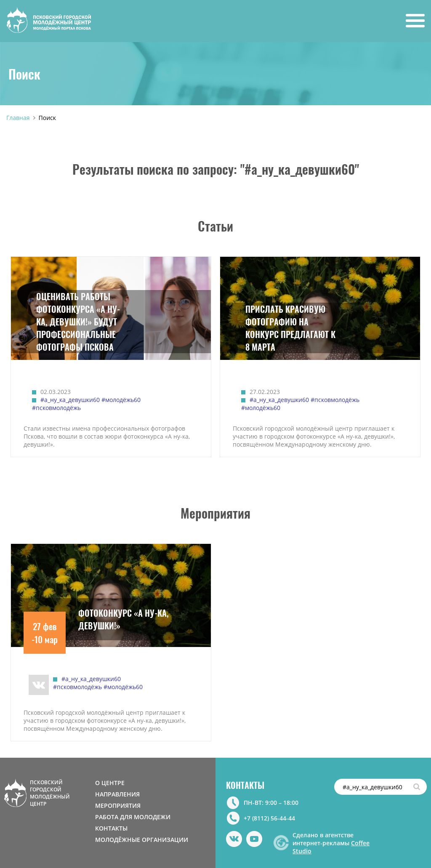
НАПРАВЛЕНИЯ (117, 794)
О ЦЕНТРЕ (110, 783)
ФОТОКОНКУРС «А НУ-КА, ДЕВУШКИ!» (124, 619)
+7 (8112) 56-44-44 (269, 818)
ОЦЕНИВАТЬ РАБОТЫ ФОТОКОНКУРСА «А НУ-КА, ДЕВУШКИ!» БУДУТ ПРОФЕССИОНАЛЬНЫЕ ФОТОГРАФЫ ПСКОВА (78, 322)
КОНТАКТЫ (111, 828)
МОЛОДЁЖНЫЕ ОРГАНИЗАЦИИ (142, 840)
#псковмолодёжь (56, 408)
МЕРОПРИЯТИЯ (118, 805)
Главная (18, 118)
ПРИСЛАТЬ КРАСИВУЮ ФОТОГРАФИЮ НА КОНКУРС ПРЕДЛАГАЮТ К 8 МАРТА (290, 328)
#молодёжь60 (121, 400)
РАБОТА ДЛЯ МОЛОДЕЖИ (133, 817)
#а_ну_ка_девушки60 (70, 400)
